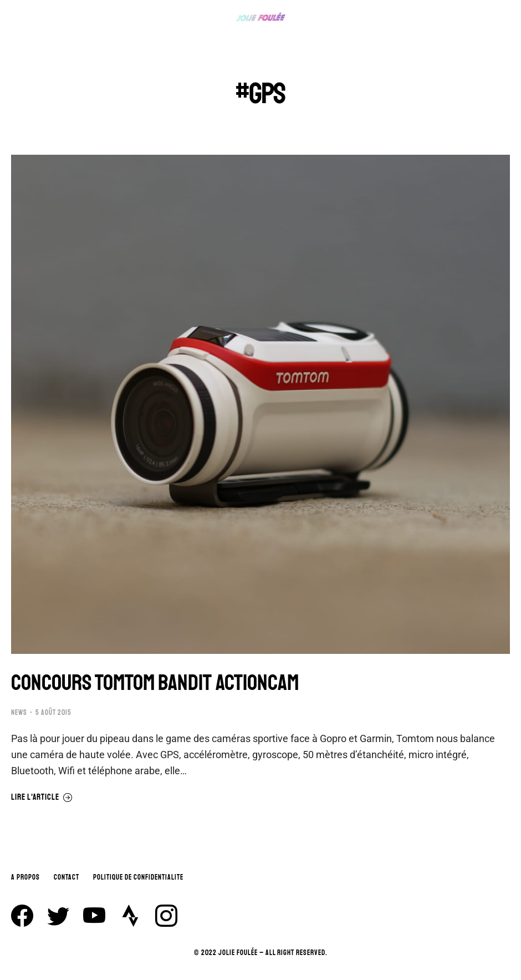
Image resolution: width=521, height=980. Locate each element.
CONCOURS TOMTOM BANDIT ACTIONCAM (155, 683)
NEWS (19, 713)
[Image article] (260, 404)
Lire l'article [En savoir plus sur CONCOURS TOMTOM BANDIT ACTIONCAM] (42, 798)
